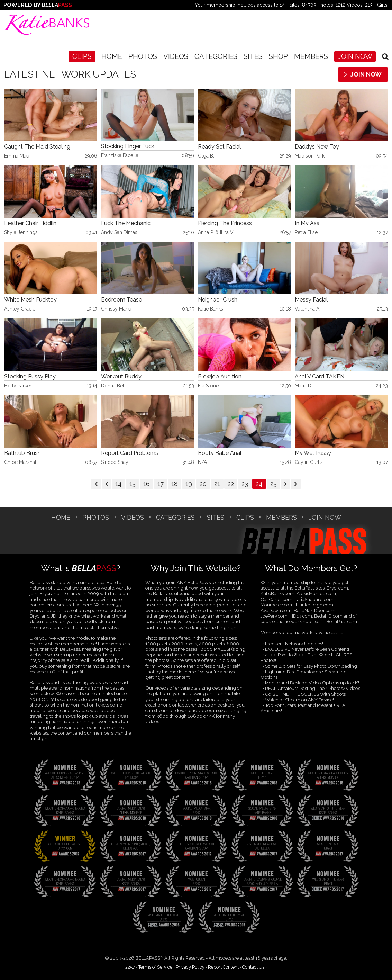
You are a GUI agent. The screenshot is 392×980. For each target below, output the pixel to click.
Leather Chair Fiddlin (30, 223)
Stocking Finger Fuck (128, 146)
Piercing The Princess (225, 223)
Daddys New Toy (317, 147)
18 (175, 484)
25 (274, 484)
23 (245, 484)
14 (118, 484)
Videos (176, 56)
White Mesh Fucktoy (30, 300)
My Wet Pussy (313, 453)
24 (259, 484)
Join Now (355, 56)
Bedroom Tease (121, 300)
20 (203, 484)
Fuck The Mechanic (126, 223)
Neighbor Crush (218, 300)
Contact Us (253, 967)
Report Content (223, 967)
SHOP (278, 56)
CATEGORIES (216, 56)
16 (147, 484)
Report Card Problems (130, 453)
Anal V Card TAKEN (320, 377)
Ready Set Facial (219, 147)
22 (231, 484)
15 (133, 484)
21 (217, 484)
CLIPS (82, 56)
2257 (130, 967)
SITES (253, 56)
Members (311, 56)
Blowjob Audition (220, 377)
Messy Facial (311, 300)
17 (161, 484)
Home (112, 56)
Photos (143, 56)
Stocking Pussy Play (30, 377)
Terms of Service (155, 967)
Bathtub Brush (22, 453)
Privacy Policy (190, 967)
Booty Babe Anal (220, 453)
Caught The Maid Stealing (37, 147)
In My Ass (307, 223)
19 (189, 484)
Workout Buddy (121, 377)
